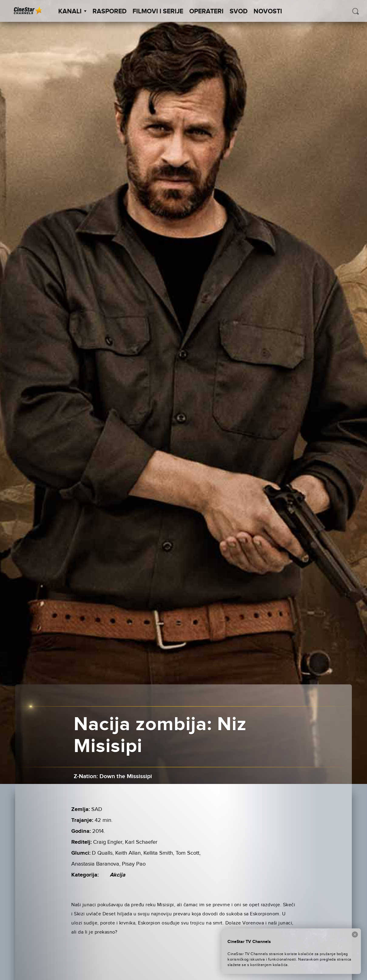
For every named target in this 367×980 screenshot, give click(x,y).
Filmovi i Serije (158, 12)
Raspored (109, 12)
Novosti (268, 12)
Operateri (206, 12)
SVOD (239, 12)
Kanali (72, 12)
